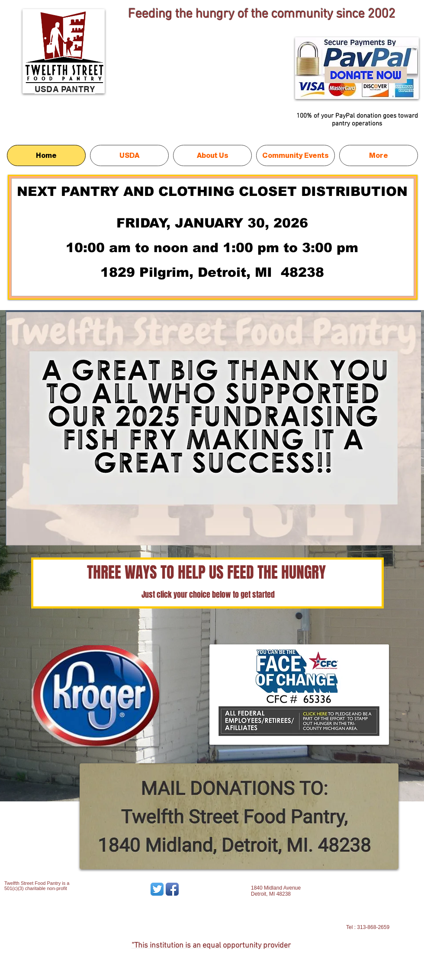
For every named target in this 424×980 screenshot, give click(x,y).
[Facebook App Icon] (172, 889)
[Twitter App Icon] (157, 889)
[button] (213, 428)
